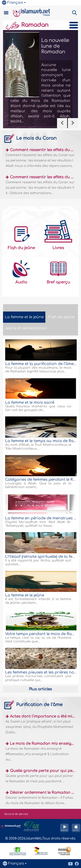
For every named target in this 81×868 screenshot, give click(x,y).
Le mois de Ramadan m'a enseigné (43, 744)
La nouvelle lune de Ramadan (55, 46)
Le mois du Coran (30, 138)
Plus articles (40, 689)
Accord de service (16, 814)
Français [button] (13, 3)
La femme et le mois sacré (30, 402)
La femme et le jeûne (25, 595)
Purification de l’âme (33, 705)
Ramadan (27, 25)
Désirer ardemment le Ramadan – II (43, 793)
